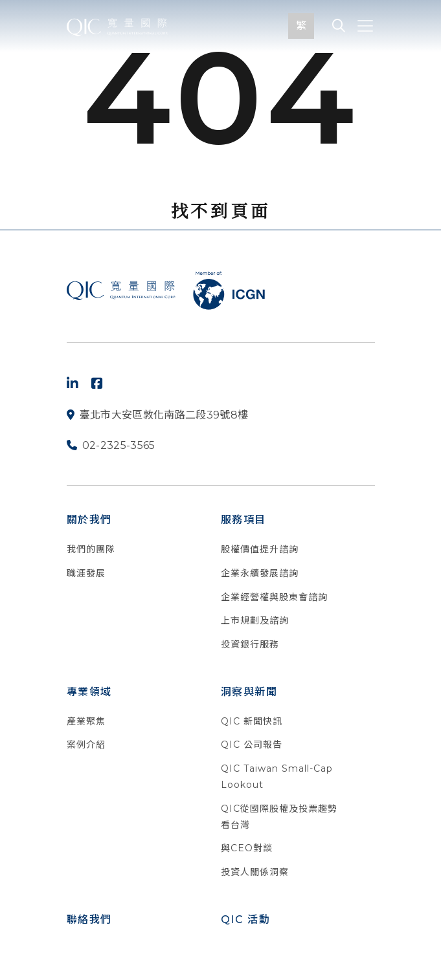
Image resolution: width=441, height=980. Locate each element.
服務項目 (243, 520)
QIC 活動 (246, 920)
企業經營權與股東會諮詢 (274, 597)
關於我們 (89, 520)
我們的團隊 (91, 549)
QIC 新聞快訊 (252, 721)
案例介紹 (86, 745)
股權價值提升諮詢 (260, 549)
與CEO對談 (247, 848)
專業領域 (89, 692)
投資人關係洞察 (255, 872)
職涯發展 (86, 573)
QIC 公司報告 (252, 745)
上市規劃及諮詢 (255, 620)
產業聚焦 (86, 721)
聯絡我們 (89, 920)
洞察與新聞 (249, 692)
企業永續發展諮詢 (260, 573)
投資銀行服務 (250, 644)
